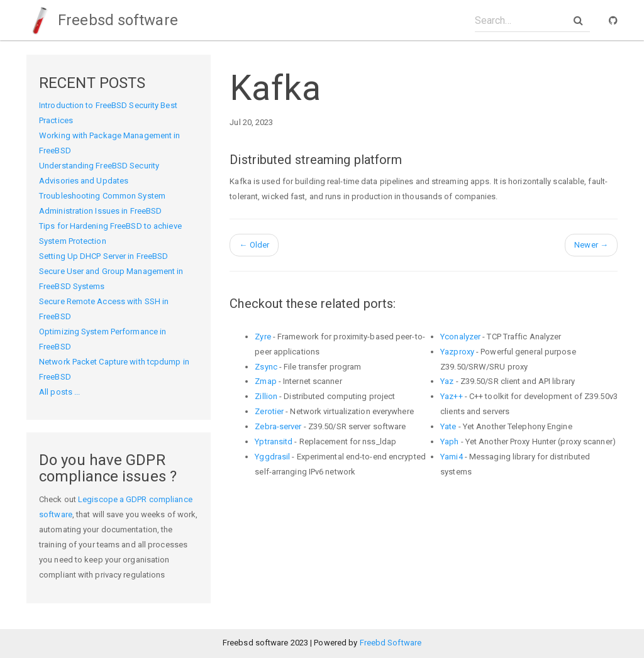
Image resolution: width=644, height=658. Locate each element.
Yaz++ (452, 396)
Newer (591, 245)
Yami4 (452, 457)
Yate (448, 426)
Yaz (447, 381)
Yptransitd (274, 441)
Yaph (449, 441)
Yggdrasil (272, 457)
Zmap (265, 381)
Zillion (266, 396)
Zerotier (269, 411)
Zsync (266, 367)
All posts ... (59, 392)
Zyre (263, 337)
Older (254, 245)
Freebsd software (102, 20)
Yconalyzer (460, 337)
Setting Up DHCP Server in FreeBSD (103, 256)
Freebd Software (391, 643)
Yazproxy (457, 352)
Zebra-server (278, 426)
